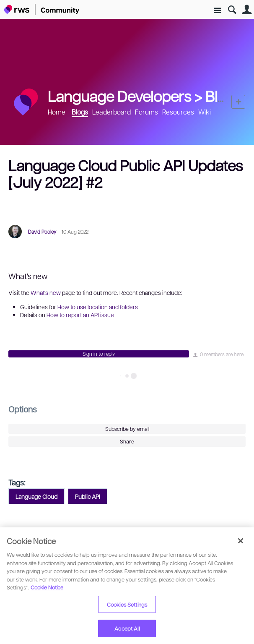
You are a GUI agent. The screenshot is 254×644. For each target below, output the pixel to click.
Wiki (205, 112)
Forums (146, 112)
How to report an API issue (80, 315)
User (247, 10)
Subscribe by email (127, 429)
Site (217, 11)
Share (127, 441)
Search (232, 10)
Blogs (224, 96)
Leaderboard (111, 112)
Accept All (127, 628)
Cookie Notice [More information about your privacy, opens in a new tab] (47, 587)
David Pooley (42, 232)
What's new (46, 292)
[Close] (241, 541)
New (238, 102)
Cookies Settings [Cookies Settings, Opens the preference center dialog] (127, 604)
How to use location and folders (98, 307)
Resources (178, 112)
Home (57, 112)
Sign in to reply (99, 354)
